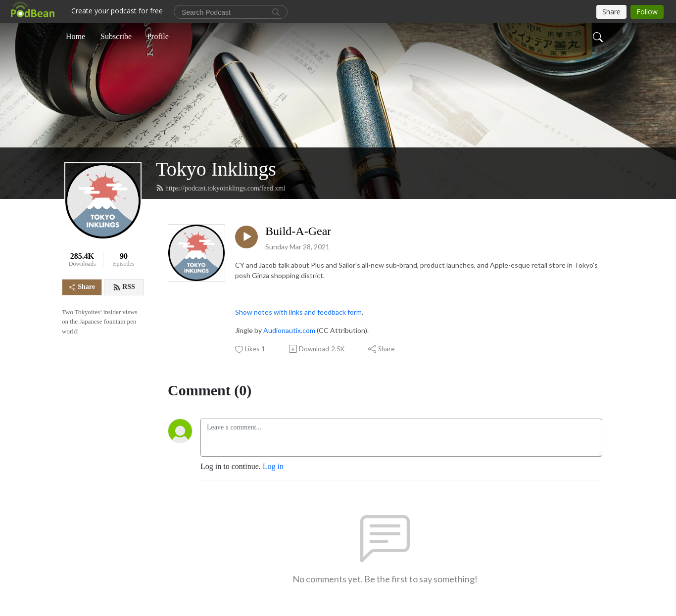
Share (82, 287)
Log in (273, 466)
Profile (158, 36)
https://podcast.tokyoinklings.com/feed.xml (221, 188)
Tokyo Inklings (216, 169)
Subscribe (116, 36)
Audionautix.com (289, 330)
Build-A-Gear (298, 231)
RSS (124, 287)
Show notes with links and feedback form (298, 312)
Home (75, 36)
